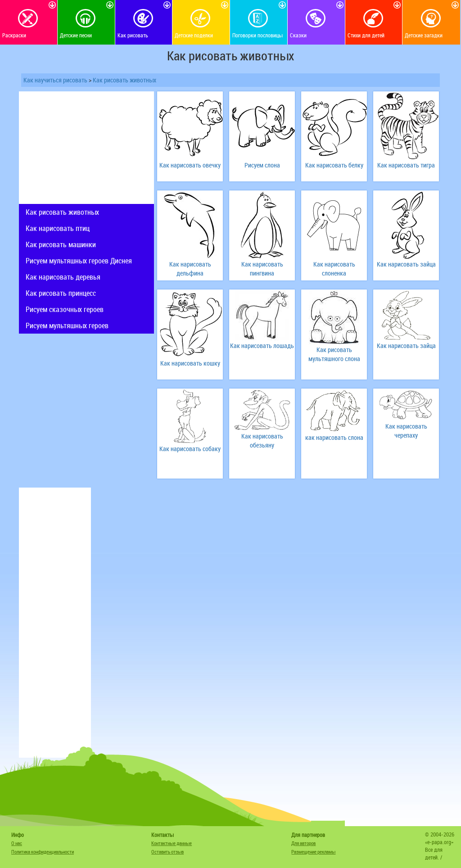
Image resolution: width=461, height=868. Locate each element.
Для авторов (303, 843)
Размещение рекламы (313, 852)
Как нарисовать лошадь (262, 346)
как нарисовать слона (334, 437)
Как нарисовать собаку (190, 449)
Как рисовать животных (124, 80)
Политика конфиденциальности (43, 852)
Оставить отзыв (167, 852)
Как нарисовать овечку (190, 165)
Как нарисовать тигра (406, 165)
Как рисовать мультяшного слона (334, 354)
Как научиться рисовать (55, 80)
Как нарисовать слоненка (334, 269)
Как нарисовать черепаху (406, 431)
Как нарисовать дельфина (190, 269)
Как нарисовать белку (334, 165)
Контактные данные (172, 843)
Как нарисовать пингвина (262, 269)
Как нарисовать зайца (406, 264)
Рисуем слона (262, 165)
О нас (17, 843)
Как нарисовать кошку (190, 363)
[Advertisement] (86, 148)
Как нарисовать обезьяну (262, 441)
